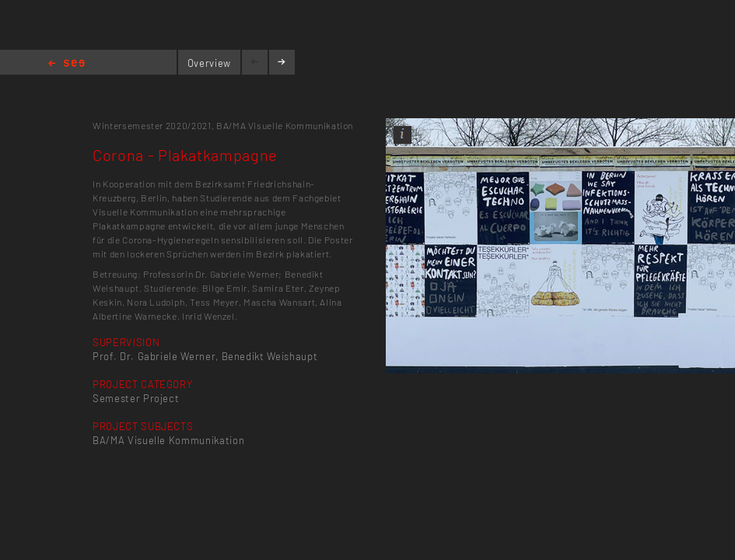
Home (66, 64)
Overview (209, 63)
